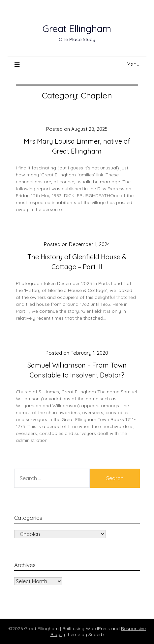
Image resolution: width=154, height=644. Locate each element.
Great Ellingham (77, 28)
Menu (133, 64)
